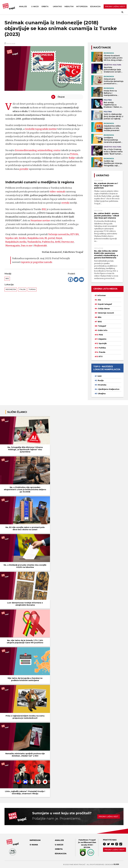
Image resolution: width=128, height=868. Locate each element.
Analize (23, 6)
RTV (101, 357)
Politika (102, 348)
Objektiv (102, 339)
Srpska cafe (12, 238)
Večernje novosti (106, 313)
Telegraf (102, 326)
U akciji (35, 6)
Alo (99, 300)
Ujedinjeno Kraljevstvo (109, 389)
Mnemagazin (13, 246)
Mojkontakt (41, 246)
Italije (72, 158)
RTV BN (75, 234)
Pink (101, 335)
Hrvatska (102, 385)
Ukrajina (102, 394)
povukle (43, 169)
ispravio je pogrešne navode (37, 262)
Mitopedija (82, 6)
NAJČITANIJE (102, 47)
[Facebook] (70, 279)
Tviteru (74, 154)
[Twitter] (76, 279)
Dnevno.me (70, 242)
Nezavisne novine (41, 220)
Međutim (69, 6)
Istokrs (23, 238)
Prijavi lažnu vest (108, 817)
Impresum (35, 840)
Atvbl (59, 242)
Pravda (102, 352)
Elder (116, 864)
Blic (100, 317)
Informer (102, 295)
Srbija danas (104, 309)
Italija (22, 289)
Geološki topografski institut (41, 129)
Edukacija (95, 6)
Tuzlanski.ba (35, 242)
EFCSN (87, 847)
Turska (32, 289)
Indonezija (11, 289)
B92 (44, 209)
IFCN (90, 845)
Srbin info (103, 330)
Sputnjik (103, 343)
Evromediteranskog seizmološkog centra (38, 150)
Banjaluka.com (36, 238)
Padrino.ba (49, 242)
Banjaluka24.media (16, 242)
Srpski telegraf (105, 304)
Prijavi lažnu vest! (114, 850)
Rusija (101, 380)
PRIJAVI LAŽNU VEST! (115, 6)
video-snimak (57, 192)
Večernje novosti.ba (59, 234)
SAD (100, 376)
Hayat (60, 238)
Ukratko (57, 6)
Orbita (45, 6)
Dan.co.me (27, 246)
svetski (65, 203)
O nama (34, 845)
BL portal (51, 238)
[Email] (81, 279)
